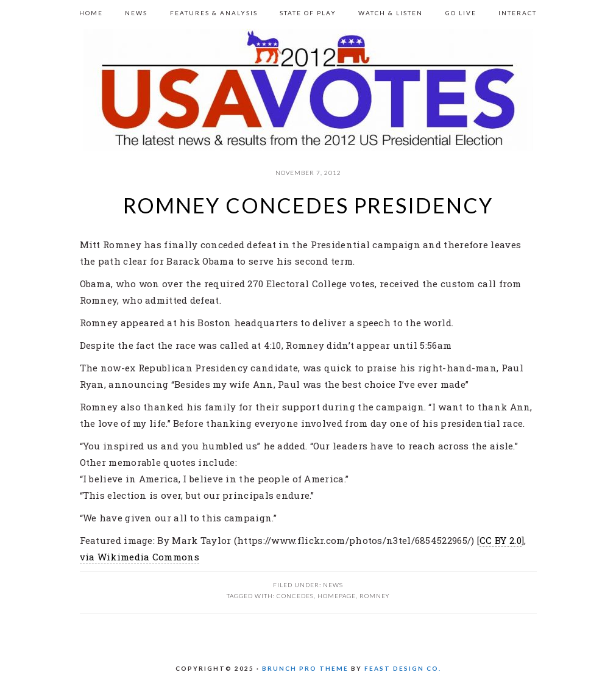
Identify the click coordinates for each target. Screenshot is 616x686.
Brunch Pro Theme (305, 668)
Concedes (295, 596)
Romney (375, 596)
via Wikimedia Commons (140, 557)
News (333, 585)
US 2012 (308, 90)
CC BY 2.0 (501, 540)
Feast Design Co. (403, 668)
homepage (337, 596)
